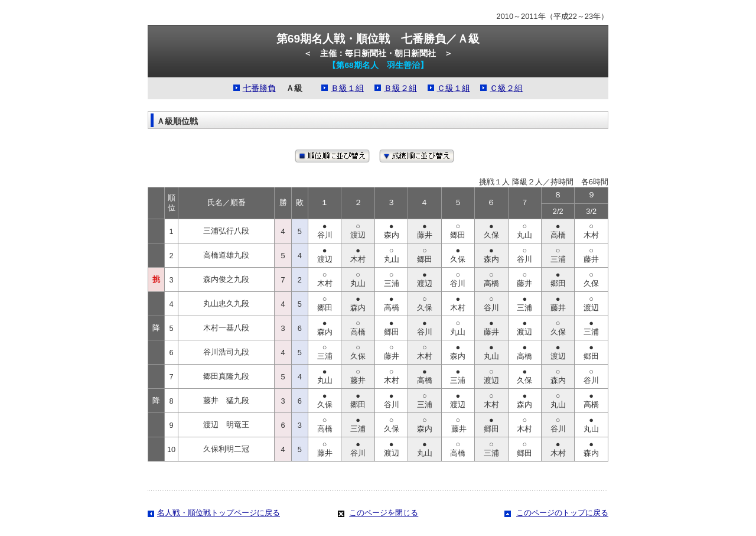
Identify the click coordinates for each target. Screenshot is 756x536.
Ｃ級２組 (506, 88)
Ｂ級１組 (347, 88)
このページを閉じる (384, 513)
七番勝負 (259, 88)
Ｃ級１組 (454, 88)
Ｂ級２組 (400, 88)
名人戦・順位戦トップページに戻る (219, 513)
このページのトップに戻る (562, 513)
